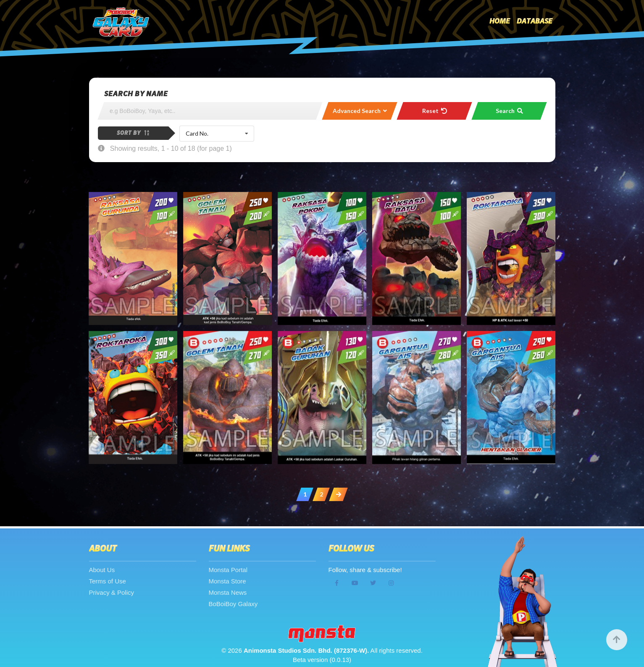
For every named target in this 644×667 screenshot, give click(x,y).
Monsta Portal (228, 570)
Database (535, 21)
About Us (102, 570)
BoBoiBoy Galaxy (233, 604)
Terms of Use (108, 581)
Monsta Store (227, 581)
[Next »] (338, 494)
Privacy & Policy (112, 592)
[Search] (210, 111)
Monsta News (228, 592)
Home (500, 21)
